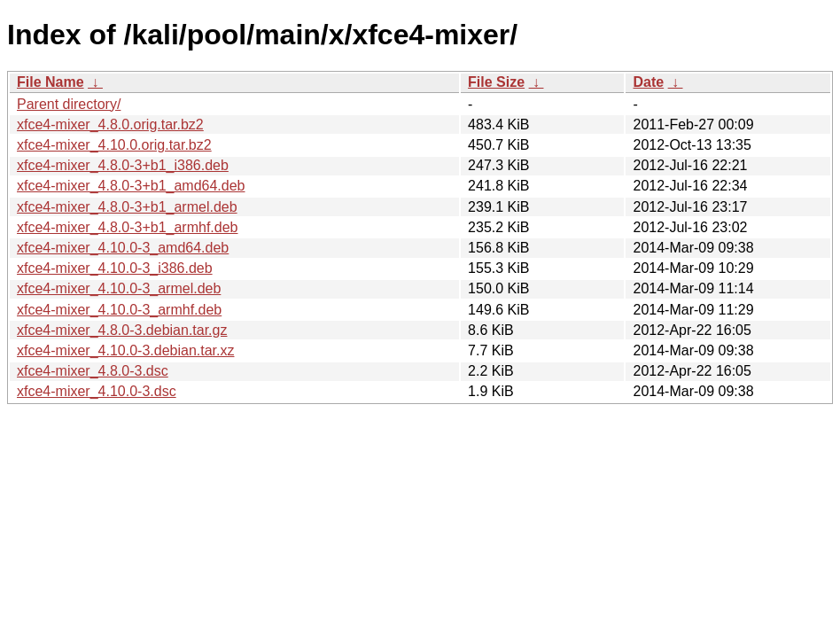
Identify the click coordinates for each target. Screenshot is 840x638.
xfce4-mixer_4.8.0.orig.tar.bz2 (110, 124)
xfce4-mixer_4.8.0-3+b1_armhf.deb (127, 227)
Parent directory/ (69, 104)
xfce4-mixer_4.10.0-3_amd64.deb (123, 248)
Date (648, 82)
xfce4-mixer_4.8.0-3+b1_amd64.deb (131, 186)
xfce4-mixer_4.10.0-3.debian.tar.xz (125, 350)
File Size (496, 82)
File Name (51, 82)
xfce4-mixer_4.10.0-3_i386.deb (115, 268)
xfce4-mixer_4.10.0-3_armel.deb (119, 288)
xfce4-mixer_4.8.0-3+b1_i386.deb (123, 165)
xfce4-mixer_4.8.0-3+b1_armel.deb (127, 207)
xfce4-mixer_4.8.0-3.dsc (93, 371)
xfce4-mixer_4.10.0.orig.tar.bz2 (114, 145)
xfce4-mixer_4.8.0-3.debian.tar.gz (122, 330)
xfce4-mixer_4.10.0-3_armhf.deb (119, 310)
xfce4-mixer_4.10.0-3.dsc (97, 391)
